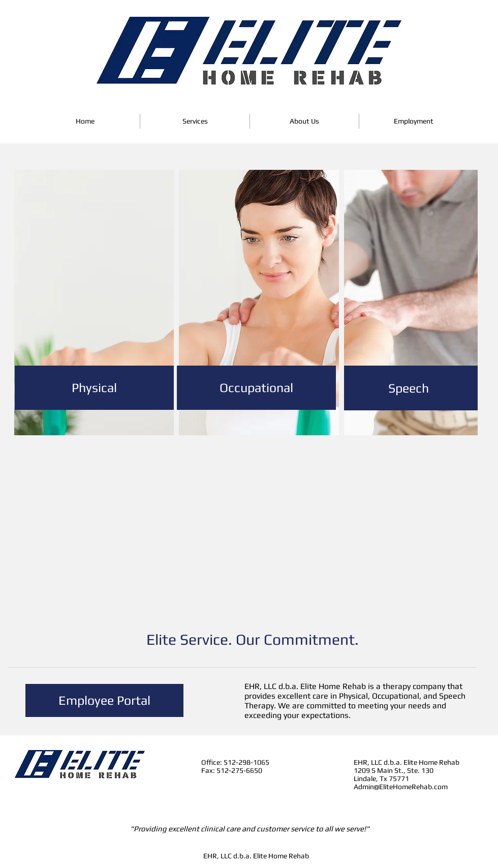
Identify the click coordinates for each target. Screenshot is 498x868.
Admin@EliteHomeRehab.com (401, 787)
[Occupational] (256, 388)
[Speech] (408, 388)
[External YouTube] (257, 536)
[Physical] (94, 388)
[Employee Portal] (104, 700)
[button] (195, 121)
